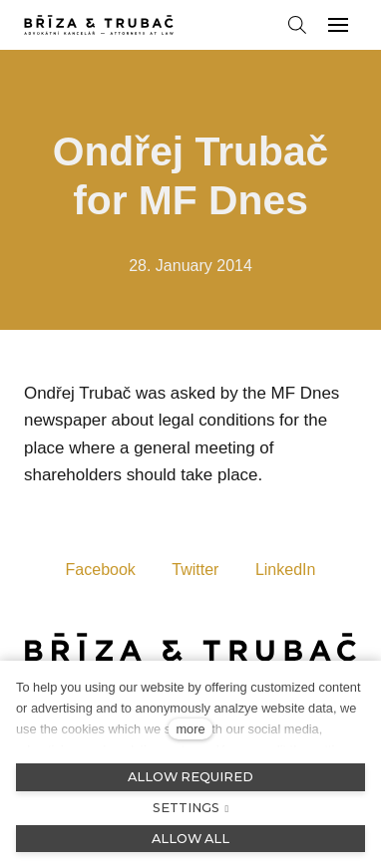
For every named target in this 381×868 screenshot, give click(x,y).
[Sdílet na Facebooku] (101, 569)
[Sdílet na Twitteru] (195, 569)
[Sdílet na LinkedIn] (286, 569)
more (190, 729)
